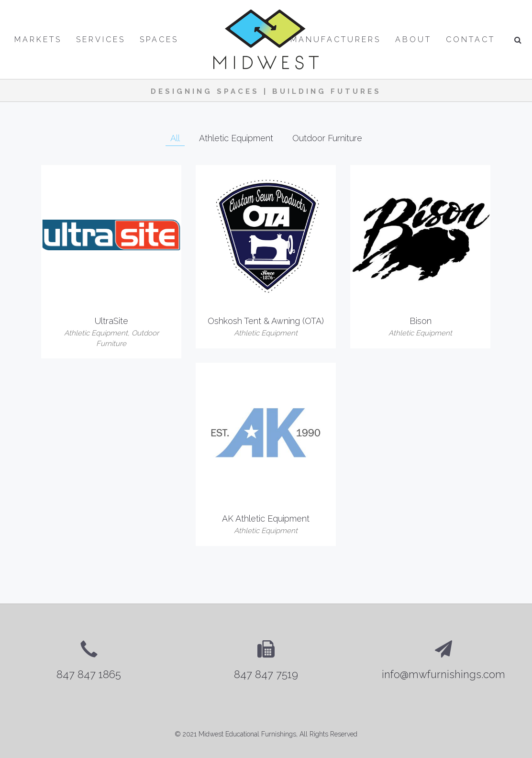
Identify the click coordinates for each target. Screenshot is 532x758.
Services (101, 39)
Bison (421, 321)
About (413, 39)
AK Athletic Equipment (266, 518)
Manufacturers (336, 39)
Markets (38, 39)
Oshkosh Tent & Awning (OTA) (266, 321)
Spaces (159, 39)
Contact (471, 39)
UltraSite (111, 321)
